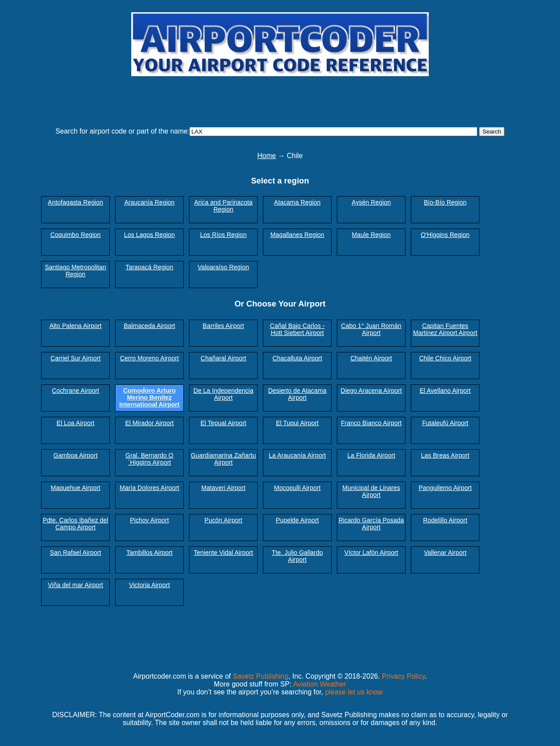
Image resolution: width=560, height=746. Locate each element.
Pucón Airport (223, 520)
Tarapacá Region (149, 267)
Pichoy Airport (149, 520)
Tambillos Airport (150, 552)
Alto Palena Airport (75, 326)
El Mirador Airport (149, 423)
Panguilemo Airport (445, 488)
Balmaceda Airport (150, 326)
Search (492, 132)
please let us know (354, 692)
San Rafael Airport (75, 552)
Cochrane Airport (76, 391)
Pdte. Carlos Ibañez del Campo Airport (76, 524)
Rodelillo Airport (445, 520)
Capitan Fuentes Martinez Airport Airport (445, 329)
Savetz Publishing (261, 676)
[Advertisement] (280, 98)
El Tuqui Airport (297, 423)
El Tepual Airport (223, 423)
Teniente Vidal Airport (224, 552)
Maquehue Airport (76, 488)
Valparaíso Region (223, 267)
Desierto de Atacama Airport (297, 394)
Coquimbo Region (75, 235)
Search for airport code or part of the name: (123, 131)
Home (267, 156)
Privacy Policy (403, 676)
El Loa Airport (75, 423)
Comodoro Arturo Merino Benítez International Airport (150, 398)
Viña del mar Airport (75, 585)
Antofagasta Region (75, 202)
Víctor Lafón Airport (371, 552)
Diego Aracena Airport (371, 391)
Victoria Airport (149, 585)
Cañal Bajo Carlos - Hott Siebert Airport (297, 329)
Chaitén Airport (371, 358)
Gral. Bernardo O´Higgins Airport (150, 459)
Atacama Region (297, 202)
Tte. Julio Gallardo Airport (297, 556)
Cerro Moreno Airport (149, 358)
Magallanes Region (297, 235)
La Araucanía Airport (297, 455)
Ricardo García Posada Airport (371, 524)
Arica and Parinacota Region (224, 206)
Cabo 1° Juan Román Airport (371, 329)
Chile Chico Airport (445, 358)
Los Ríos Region (223, 235)
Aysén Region (371, 202)
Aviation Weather (320, 684)
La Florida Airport (371, 455)
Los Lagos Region (149, 235)
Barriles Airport (223, 326)
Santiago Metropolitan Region (76, 271)
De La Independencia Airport (223, 394)
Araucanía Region (149, 202)
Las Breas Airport (445, 455)
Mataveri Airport (223, 488)
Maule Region (371, 235)
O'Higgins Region (445, 235)
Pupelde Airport (297, 520)
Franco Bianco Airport (371, 423)
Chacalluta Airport (297, 358)
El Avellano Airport (445, 391)
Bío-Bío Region (445, 202)
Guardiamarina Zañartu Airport (223, 459)
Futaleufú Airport (445, 423)
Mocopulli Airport (297, 488)
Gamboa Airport (75, 455)
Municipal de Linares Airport (371, 491)
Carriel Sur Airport (75, 358)
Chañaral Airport (224, 358)
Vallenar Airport (445, 552)
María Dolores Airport (150, 488)
